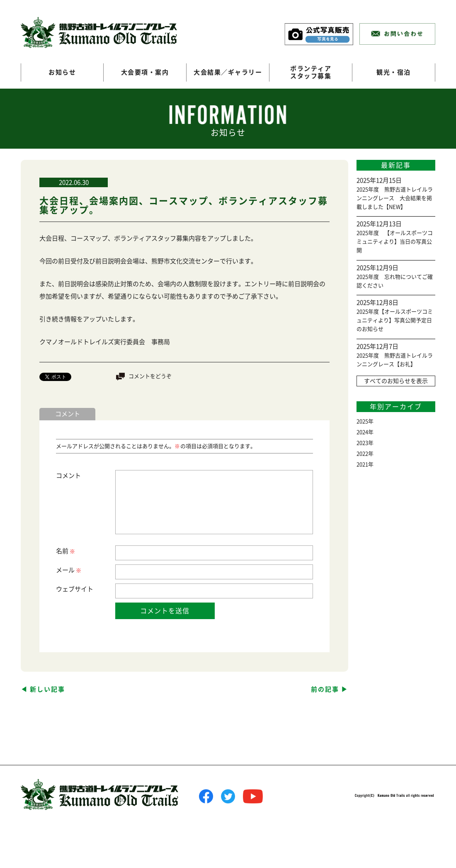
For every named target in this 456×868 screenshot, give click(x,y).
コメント (68, 476)
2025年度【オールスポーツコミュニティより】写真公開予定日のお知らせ (395, 320)
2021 (362, 464)
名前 (65, 551)
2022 (362, 454)
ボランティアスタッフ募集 (311, 72)
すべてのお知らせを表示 (396, 381)
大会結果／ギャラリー (228, 72)
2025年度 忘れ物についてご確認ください (395, 281)
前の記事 (325, 689)
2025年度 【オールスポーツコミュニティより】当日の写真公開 (395, 242)
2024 (362, 432)
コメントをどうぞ (150, 376)
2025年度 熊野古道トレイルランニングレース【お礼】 (395, 360)
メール (68, 570)
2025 (362, 421)
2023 (362, 443)
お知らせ (62, 72)
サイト (84, 589)
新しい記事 (47, 689)
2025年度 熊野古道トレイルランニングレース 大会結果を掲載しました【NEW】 (395, 198)
